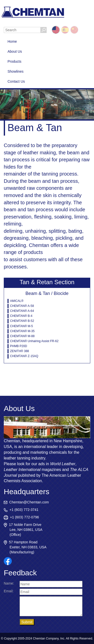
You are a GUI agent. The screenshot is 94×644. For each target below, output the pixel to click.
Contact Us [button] (16, 81)
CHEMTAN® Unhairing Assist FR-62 (34, 341)
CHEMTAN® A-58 (22, 306)
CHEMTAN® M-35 (22, 331)
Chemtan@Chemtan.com (26, 502)
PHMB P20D (19, 346)
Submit (27, 622)
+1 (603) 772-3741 (21, 510)
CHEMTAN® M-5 (21, 326)
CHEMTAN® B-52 (22, 321)
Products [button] (14, 61)
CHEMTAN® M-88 (22, 336)
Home (12, 41)
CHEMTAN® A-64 (22, 311)
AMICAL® (17, 301)
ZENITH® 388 (20, 351)
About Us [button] (15, 51)
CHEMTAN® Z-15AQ (24, 356)
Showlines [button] (16, 71)
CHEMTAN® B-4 (21, 316)
